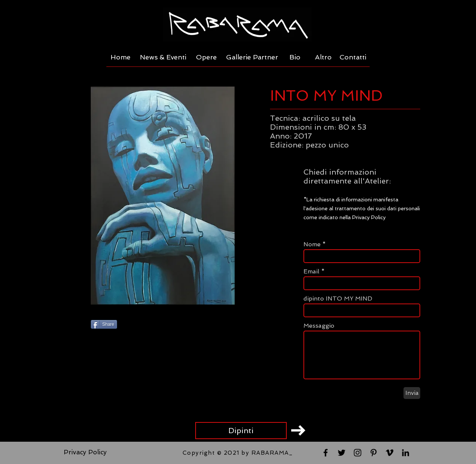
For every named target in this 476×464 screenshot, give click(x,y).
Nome (312, 244)
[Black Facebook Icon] (326, 453)
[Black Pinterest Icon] (374, 453)
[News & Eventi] (163, 57)
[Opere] (206, 57)
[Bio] (295, 57)
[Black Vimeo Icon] (390, 453)
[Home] (120, 57)
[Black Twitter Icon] (342, 453)
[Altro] (323, 57)
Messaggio (319, 326)
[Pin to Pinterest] (190, 325)
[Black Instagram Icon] (358, 453)
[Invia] (412, 393)
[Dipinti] (241, 431)
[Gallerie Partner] (252, 57)
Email (311, 272)
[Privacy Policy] (85, 452)
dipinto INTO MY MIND (338, 299)
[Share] (104, 324)
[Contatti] (353, 57)
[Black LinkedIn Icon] (406, 453)
